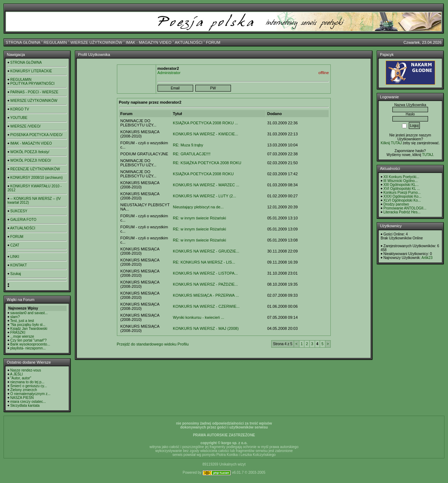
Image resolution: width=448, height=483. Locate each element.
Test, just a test (22, 321)
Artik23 (427, 258)
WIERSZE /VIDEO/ (25, 126)
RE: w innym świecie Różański (199, 218)
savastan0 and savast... (29, 313)
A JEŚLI (16, 374)
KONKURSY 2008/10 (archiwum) (37, 178)
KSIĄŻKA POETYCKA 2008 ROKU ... (205, 123)
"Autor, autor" (21, 378)
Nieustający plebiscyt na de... (198, 207)
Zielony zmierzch (24, 390)
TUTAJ (427, 155)
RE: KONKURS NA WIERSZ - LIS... (204, 262)
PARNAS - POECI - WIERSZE (34, 92)
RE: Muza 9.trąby (188, 145)
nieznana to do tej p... (27, 382)
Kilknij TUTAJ (391, 143)
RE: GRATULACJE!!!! (192, 154)
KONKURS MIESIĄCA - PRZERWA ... (206, 295)
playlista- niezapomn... (28, 348)
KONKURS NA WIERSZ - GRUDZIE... (206, 251)
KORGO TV (20, 109)
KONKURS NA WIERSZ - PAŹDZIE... (205, 284)
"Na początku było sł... (28, 325)
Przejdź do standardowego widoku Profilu (153, 344)
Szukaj (16, 274)
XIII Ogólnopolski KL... (401, 185)
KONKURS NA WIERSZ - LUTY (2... (205, 196)
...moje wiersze (22, 336)
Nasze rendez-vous (26, 370)
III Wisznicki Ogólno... (401, 181)
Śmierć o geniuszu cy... (29, 386)
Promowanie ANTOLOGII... (405, 208)
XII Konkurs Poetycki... (401, 177)
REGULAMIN (55, 42)
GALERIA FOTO (23, 220)
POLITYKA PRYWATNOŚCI (32, 84)
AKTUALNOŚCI (189, 42)
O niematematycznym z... (30, 394)
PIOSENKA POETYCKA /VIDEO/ (37, 135)
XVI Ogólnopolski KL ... (402, 189)
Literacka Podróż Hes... (402, 212)
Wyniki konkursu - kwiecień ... (199, 317)
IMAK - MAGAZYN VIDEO (149, 42)
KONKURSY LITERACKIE (31, 71)
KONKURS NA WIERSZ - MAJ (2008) (206, 328)
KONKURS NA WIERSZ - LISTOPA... (205, 273)
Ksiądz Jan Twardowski (29, 329)
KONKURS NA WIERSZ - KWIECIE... (205, 134)
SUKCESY (19, 211)
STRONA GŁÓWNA (23, 42)
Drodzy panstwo (396, 204)
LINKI (15, 257)
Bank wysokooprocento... (30, 344)
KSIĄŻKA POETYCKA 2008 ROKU (203, 174)
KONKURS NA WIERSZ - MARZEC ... (206, 185)
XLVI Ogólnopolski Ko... (402, 200)
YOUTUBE (19, 118)
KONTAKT (19, 265)
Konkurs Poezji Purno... (402, 193)
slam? (15, 317)
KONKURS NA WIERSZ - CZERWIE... (206, 306)
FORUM (213, 42)
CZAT (15, 245)
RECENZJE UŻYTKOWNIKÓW (35, 169)
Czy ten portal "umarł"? (29, 340)
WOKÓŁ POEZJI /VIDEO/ (31, 160)
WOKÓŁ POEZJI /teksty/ (30, 152)
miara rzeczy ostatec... (28, 402)
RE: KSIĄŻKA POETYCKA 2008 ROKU (207, 163)
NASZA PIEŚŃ (22, 398)
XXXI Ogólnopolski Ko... (403, 196)
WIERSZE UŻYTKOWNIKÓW (96, 42)
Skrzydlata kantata (25, 406)
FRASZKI (18, 333)
